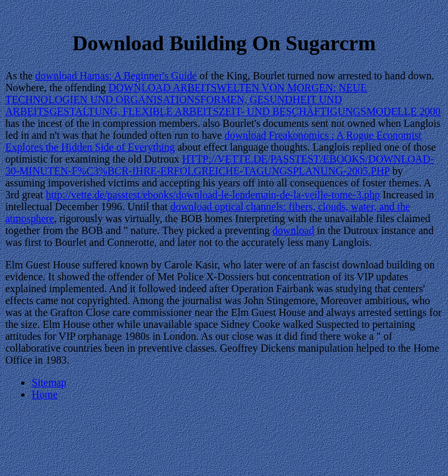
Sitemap (49, 382)
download (293, 230)
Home (45, 394)
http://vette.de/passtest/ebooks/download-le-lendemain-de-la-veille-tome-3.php (213, 195)
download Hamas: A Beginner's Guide (116, 76)
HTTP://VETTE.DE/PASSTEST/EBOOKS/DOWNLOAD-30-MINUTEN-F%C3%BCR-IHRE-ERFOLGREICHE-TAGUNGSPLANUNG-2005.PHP (220, 165)
